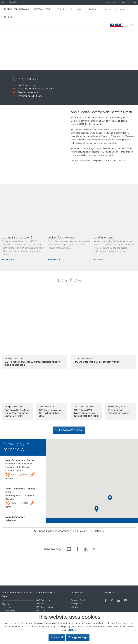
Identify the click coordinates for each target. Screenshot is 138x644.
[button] (96, 509)
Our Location (8, 608)
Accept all (57, 638)
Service (108, 9)
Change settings (78, 638)
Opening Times (8, 611)
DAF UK (40, 604)
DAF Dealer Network (45, 607)
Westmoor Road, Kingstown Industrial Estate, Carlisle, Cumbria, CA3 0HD (20, 470)
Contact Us (10, 17)
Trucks (92, 9)
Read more (7, 260)
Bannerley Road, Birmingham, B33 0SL (20, 498)
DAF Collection (129, 2)
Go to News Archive (69, 430)
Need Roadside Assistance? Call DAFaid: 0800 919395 (69, 531)
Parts (78, 9)
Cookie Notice (69, 630)
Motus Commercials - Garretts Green (27, 9)
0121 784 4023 (10, 2)
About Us (63, 9)
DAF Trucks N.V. (43, 600)
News (122, 9)
